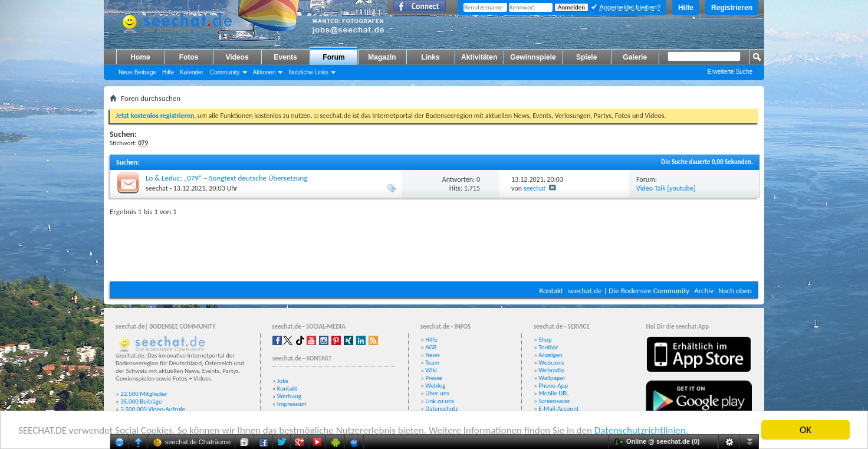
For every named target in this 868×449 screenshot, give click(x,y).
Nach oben (735, 291)
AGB (431, 347)
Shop (545, 340)
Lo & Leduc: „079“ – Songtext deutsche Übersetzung (227, 178)
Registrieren (732, 8)
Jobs (283, 381)
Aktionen (264, 72)
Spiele (586, 57)
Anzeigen (550, 355)
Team (432, 363)
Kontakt (551, 291)
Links (430, 57)
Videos (237, 57)
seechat (157, 188)
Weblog (435, 386)
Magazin (382, 57)
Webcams (551, 363)
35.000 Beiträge (141, 402)
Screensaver (554, 401)
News (433, 355)
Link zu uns (440, 401)
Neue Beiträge (137, 72)
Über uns (437, 393)
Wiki (431, 370)
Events (285, 57)
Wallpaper (552, 378)
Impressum (292, 404)
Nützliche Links (308, 72)
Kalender (192, 72)
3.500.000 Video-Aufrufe (153, 409)
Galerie (635, 57)
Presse (434, 378)
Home (140, 57)
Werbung (289, 396)
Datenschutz (441, 409)
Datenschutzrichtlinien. (641, 430)
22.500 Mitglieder (144, 394)
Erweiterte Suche (730, 72)
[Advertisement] (434, 246)
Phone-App (553, 386)
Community (225, 72)
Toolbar (548, 347)
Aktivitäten (479, 57)
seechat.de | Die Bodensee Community (629, 291)
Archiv (704, 291)
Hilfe (686, 8)
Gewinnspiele (533, 57)
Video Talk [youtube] (666, 188)
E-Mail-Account (558, 409)
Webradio (551, 370)
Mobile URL (554, 393)
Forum (333, 57)
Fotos (189, 57)
